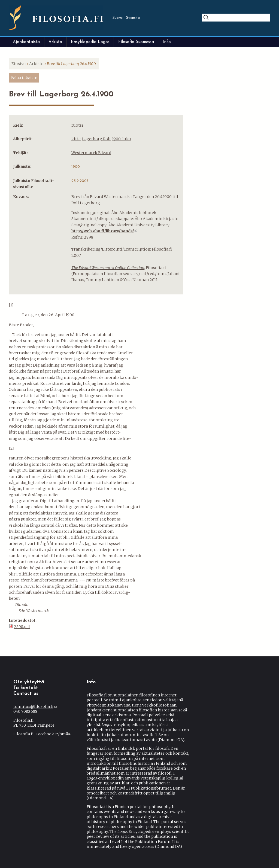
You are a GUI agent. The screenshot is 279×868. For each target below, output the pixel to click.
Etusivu (19, 64)
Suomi (118, 18)
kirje (76, 139)
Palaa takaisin (24, 78)
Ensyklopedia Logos (90, 42)
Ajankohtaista (26, 42)
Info (167, 42)
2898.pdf (22, 627)
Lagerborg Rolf (96, 139)
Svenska (133, 18)
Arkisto (55, 42)
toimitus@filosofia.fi (35, 706)
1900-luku (122, 139)
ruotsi (77, 125)
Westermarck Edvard (91, 153)
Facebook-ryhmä (54, 734)
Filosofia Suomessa (136, 42)
